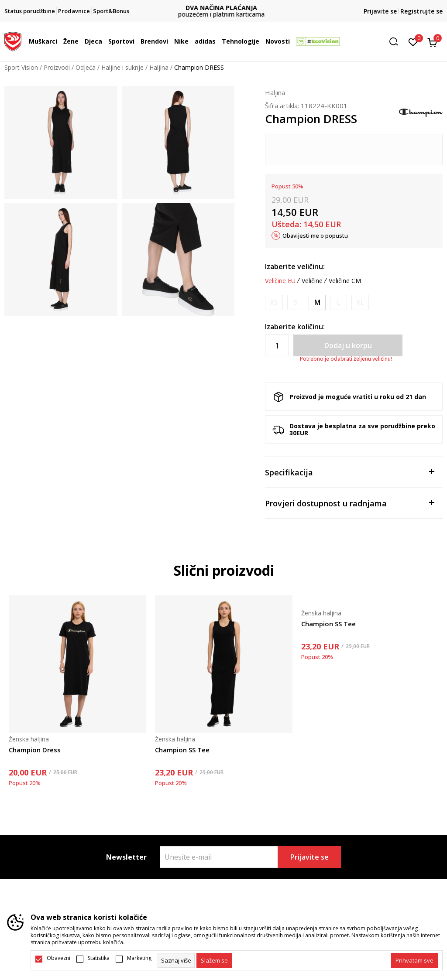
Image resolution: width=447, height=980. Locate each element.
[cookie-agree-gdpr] (214, 960)
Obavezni (58, 958)
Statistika (99, 958)
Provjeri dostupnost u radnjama (349, 503)
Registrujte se (421, 11)
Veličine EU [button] (280, 281)
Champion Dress (35, 750)
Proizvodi (57, 67)
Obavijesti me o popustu (315, 236)
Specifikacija (349, 472)
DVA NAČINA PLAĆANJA (223, 8)
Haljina (159, 67)
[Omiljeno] (413, 41)
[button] (397, 42)
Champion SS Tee (182, 750)
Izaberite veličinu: (295, 266)
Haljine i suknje (122, 67)
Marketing (139, 958)
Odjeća (86, 67)
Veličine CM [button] (345, 281)
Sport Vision (21, 67)
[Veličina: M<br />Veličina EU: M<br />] (317, 302)
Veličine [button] (312, 281)
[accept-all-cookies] (414, 960)
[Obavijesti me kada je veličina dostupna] (274, 302)
